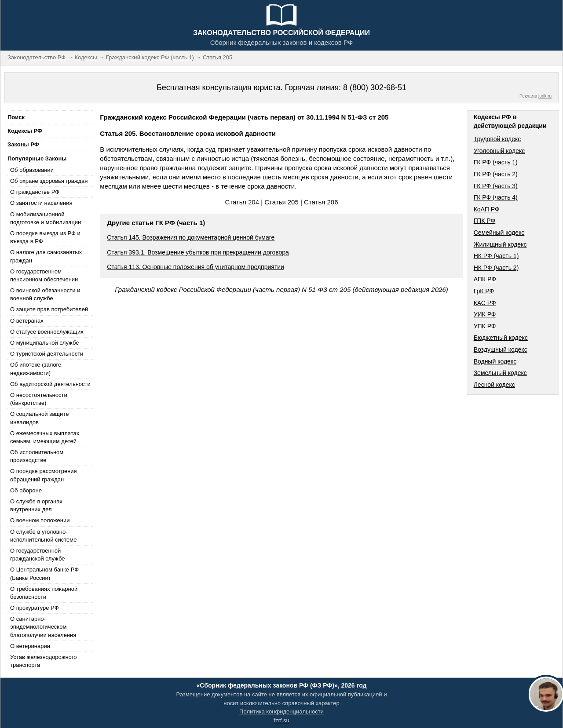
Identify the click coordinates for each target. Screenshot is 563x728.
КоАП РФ (487, 209)
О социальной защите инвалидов (39, 418)
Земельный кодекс (500, 373)
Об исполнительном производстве (37, 456)
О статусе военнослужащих (47, 332)
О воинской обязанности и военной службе (45, 294)
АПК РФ (485, 279)
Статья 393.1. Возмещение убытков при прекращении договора (198, 252)
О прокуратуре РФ (35, 608)
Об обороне (26, 490)
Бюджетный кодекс (501, 338)
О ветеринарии (30, 646)
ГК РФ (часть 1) (496, 162)
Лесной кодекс (494, 385)
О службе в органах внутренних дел (36, 505)
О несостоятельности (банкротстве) (39, 399)
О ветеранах (27, 321)
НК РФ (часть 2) (496, 268)
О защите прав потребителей (49, 309)
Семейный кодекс (499, 233)
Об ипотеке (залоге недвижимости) (36, 369)
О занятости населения (41, 203)
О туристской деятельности (47, 354)
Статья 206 (321, 202)
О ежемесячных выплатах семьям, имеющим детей (45, 437)
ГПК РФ (485, 221)
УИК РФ (485, 314)
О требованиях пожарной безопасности (44, 593)
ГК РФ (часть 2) (496, 174)
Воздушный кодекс (501, 349)
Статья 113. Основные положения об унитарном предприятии (196, 267)
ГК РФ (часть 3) (496, 186)
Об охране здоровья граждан (49, 181)
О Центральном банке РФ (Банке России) (44, 573)
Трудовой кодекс (497, 139)
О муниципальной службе (44, 343)
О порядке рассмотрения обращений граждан (44, 475)
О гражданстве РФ (35, 192)
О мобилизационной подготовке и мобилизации (46, 218)
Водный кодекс (495, 361)
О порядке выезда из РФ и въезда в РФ (45, 237)
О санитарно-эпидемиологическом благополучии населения (43, 627)
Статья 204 (242, 202)
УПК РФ (485, 326)
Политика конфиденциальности (281, 712)
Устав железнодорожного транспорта (43, 661)
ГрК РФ (484, 291)
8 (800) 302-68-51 (375, 87)
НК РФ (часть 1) (496, 256)
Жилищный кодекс (500, 244)
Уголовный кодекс (499, 151)
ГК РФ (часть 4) (496, 197)
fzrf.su (281, 720)
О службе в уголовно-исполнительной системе (44, 536)
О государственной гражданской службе (37, 555)
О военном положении (40, 520)
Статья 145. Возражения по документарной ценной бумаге (191, 237)
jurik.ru (545, 96)
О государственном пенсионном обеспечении (44, 275)
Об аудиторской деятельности (50, 384)
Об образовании (32, 170)
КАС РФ (485, 303)
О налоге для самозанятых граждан (46, 256)
